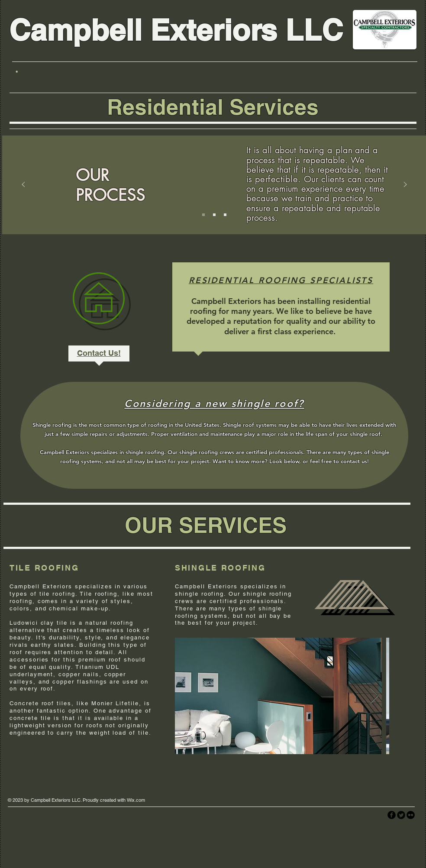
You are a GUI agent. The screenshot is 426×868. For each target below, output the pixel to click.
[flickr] (411, 815)
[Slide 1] (203, 215)
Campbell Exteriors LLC (176, 30)
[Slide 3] (225, 215)
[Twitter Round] (401, 815)
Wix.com (136, 800)
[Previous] (23, 185)
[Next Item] (374, 696)
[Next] (405, 185)
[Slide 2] (214, 215)
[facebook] (392, 815)
